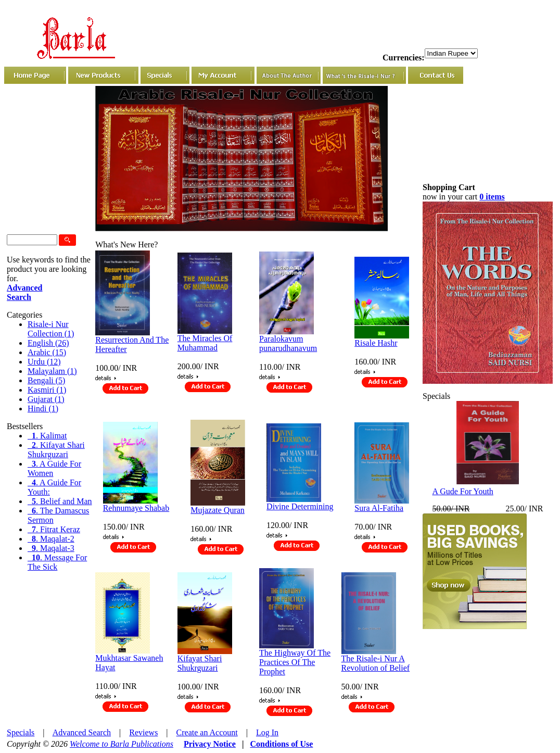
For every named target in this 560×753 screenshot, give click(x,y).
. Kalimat (47, 436)
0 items (492, 197)
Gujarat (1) (46, 399)
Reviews (143, 732)
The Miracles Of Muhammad (205, 343)
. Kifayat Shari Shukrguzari (56, 450)
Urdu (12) (44, 362)
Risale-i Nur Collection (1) (51, 329)
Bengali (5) (46, 380)
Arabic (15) (47, 352)
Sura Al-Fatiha (379, 508)
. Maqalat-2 (51, 539)
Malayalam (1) (52, 371)
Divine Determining (300, 506)
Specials (21, 732)
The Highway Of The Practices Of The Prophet (295, 662)
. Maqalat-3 (51, 548)
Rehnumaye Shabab (136, 508)
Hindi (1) (43, 409)
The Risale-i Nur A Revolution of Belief (376, 663)
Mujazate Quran (218, 510)
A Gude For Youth (463, 491)
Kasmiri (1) (47, 390)
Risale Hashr (376, 343)
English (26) (48, 343)
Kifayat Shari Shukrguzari (200, 663)
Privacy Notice (210, 744)
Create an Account (207, 732)
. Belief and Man (60, 501)
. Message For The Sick (57, 562)
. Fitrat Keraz (54, 529)
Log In (267, 732)
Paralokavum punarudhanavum (288, 343)
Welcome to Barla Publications (122, 744)
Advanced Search (82, 732)
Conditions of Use (281, 744)
